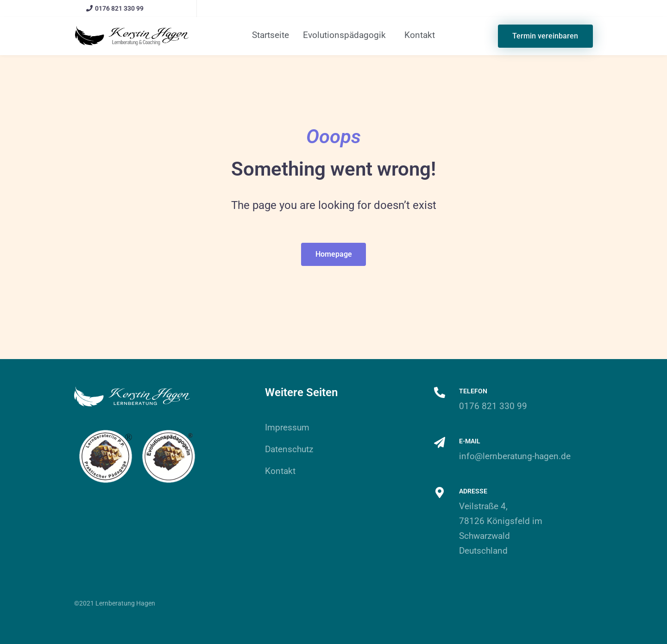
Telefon (473, 391)
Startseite (271, 35)
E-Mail (470, 441)
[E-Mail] (440, 442)
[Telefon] (440, 392)
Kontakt (420, 35)
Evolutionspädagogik (344, 35)
